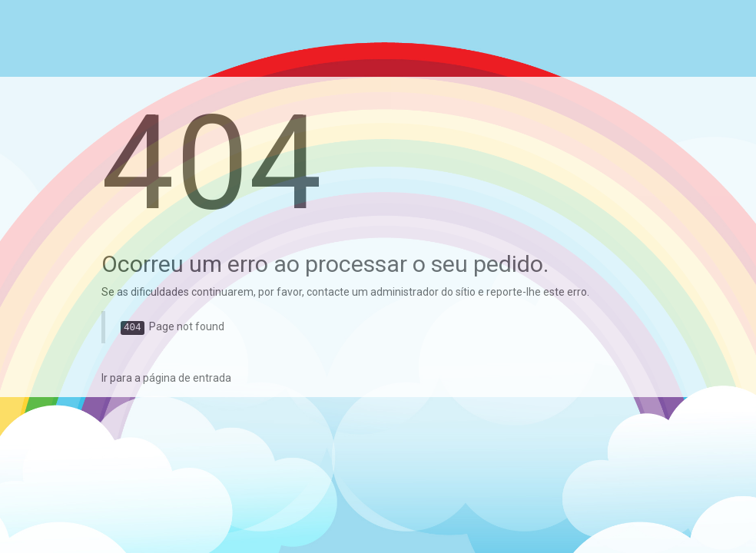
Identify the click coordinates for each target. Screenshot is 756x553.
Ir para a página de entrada (166, 378)
